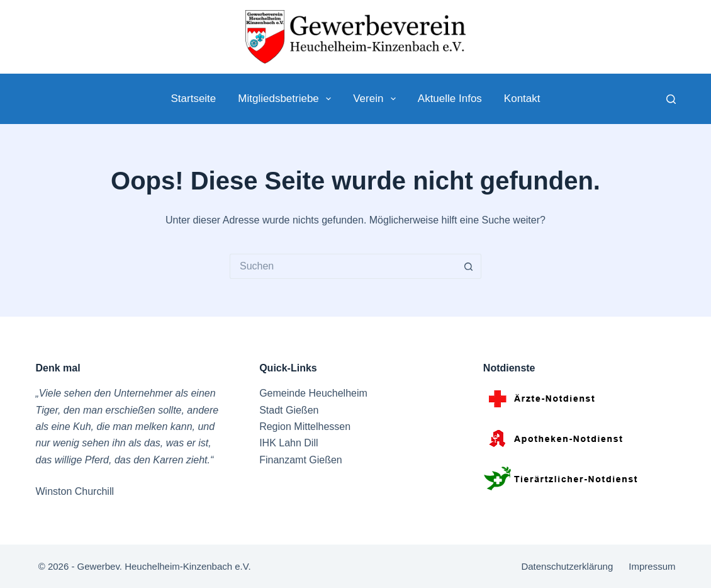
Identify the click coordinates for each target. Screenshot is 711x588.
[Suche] (671, 99)
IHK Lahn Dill (288, 443)
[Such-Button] (469, 266)
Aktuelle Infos (450, 99)
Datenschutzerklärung (567, 566)
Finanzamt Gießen (301, 460)
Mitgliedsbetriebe (287, 99)
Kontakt (522, 99)
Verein (377, 99)
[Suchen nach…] (343, 266)
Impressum (652, 566)
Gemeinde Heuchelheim (313, 393)
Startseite (193, 99)
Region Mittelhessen (305, 427)
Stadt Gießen (289, 410)
